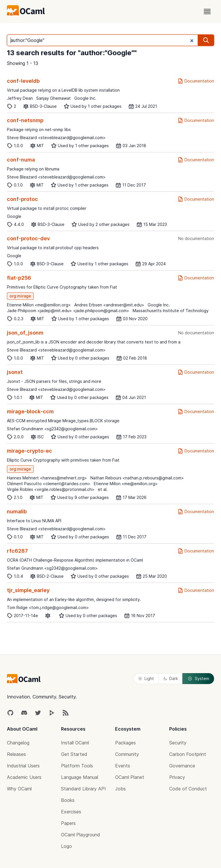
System (198, 679)
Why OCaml (19, 789)
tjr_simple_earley (28, 590)
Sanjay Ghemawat (54, 98)
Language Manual (80, 777)
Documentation (196, 81)
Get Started (74, 754)
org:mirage (20, 296)
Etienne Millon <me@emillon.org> (39, 305)
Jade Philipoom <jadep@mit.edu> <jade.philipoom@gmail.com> (68, 311)
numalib (17, 511)
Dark (171, 678)
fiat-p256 (19, 278)
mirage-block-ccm (30, 411)
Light (146, 678)
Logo (66, 846)
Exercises (71, 812)
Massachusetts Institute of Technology (171, 311)
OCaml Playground (81, 835)
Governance (182, 766)
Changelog (18, 743)
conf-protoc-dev (28, 238)
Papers (68, 823)
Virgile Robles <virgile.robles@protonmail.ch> (51, 489)
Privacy (177, 777)
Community (127, 754)
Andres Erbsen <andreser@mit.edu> (109, 305)
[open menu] (207, 11)
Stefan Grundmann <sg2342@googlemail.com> (52, 429)
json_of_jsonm (25, 333)
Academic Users (24, 777)
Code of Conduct (188, 789)
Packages (125, 743)
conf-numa (21, 160)
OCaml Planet (130, 777)
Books (68, 800)
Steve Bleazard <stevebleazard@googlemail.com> (56, 138)
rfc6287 (17, 551)
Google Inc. (85, 98)
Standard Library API (83, 789)
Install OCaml (75, 743)
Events (123, 766)
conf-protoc (22, 199)
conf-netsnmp (25, 120)
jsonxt (15, 372)
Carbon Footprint (188, 754)
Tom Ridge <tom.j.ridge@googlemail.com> (48, 607)
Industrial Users (23, 766)
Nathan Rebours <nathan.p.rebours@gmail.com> (137, 478)
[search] (206, 40)
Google (14, 216)
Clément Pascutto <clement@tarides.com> (49, 484)
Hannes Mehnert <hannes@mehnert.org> (47, 478)
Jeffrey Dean (20, 98)
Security (178, 743)
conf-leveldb (23, 81)
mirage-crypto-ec (29, 451)
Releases (16, 754)
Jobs (120, 789)
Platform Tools (77, 766)
